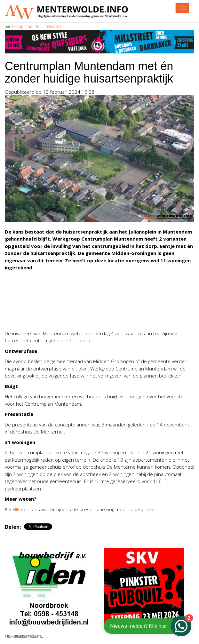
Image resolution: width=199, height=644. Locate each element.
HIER (18, 509)
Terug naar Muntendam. (34, 26)
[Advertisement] (80, 315)
